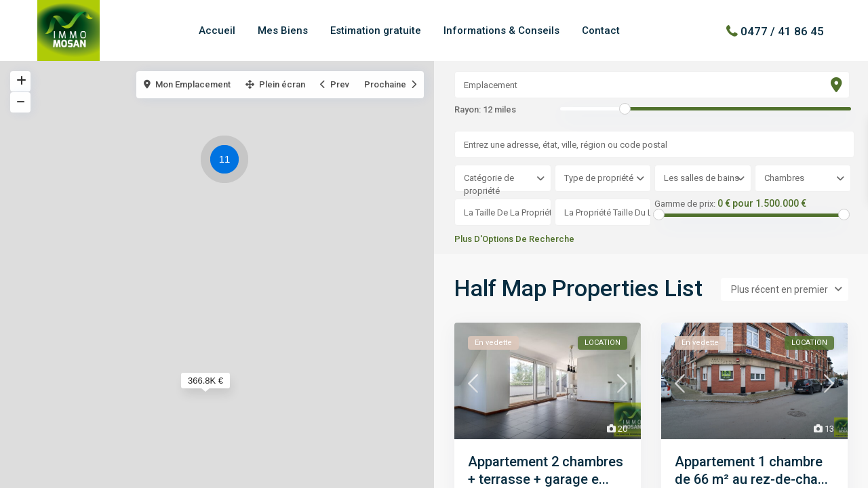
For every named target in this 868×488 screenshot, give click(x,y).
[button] (228, 161)
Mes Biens (283, 30)
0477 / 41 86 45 (782, 30)
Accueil (217, 30)
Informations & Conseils (501, 30)
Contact (601, 30)
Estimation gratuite (376, 30)
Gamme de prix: (685, 204)
